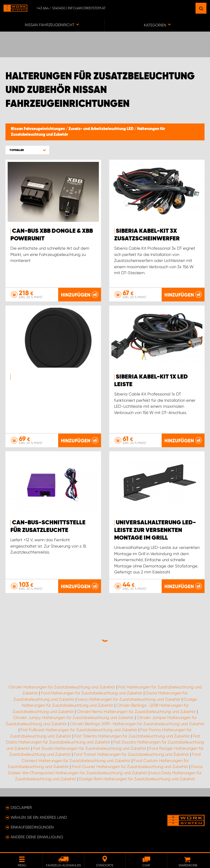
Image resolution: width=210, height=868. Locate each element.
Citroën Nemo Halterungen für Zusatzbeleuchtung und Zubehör (136, 712)
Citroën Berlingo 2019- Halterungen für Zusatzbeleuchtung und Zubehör (137, 724)
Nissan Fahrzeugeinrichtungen (38, 129)
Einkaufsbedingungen (32, 827)
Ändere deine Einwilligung (37, 837)
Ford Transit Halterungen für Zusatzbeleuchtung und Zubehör (131, 754)
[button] (27, 150)
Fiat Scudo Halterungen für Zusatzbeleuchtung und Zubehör (90, 748)
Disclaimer (21, 807)
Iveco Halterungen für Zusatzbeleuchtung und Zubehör (129, 699)
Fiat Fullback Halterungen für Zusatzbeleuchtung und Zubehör (79, 730)
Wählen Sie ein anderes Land (39, 817)
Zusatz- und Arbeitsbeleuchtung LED (101, 129)
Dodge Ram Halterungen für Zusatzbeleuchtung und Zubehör (137, 779)
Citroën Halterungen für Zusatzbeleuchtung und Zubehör (62, 687)
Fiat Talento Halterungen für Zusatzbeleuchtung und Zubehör (132, 736)
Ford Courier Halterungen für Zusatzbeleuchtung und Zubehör (130, 767)
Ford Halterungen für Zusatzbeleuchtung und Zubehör (92, 693)
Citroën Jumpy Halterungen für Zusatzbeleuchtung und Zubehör (73, 718)
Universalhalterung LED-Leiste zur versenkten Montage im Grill (155, 530)
